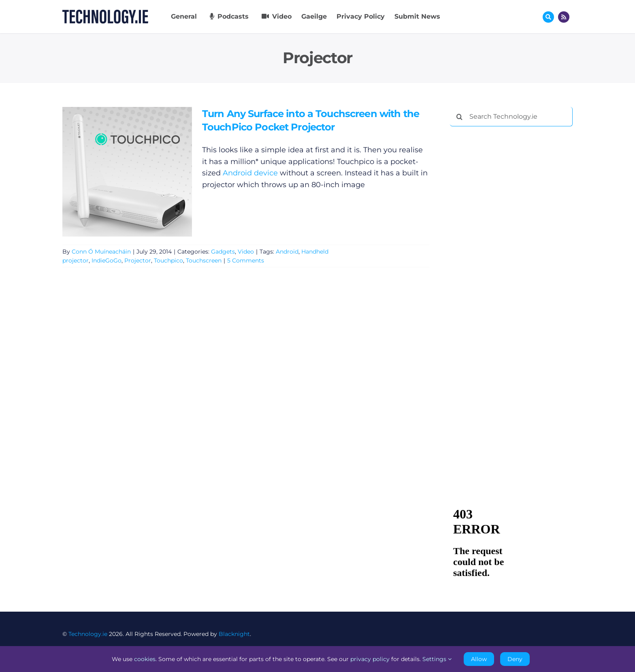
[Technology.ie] (105, 13)
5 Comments (246, 261)
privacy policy (370, 659)
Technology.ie (88, 634)
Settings (437, 659)
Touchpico (168, 261)
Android (287, 252)
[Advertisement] (511, 256)
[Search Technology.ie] (511, 117)
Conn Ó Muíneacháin (101, 252)
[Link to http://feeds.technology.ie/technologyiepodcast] (564, 17)
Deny (515, 659)
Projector (138, 261)
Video (246, 252)
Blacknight (234, 634)
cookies (145, 659)
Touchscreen (204, 261)
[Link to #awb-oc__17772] (548, 17)
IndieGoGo (107, 261)
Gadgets (223, 252)
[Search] (460, 117)
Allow (479, 659)
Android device (250, 173)
